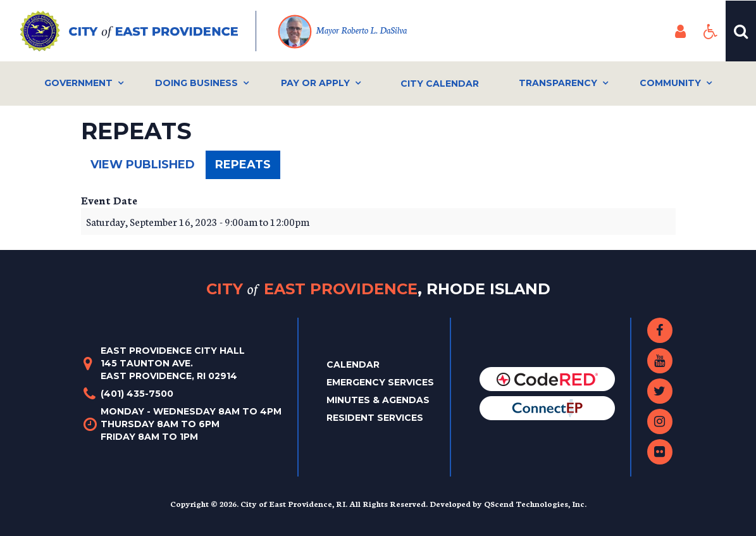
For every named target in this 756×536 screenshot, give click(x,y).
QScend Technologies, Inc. (535, 503)
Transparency (558, 83)
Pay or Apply (315, 83)
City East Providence (378, 289)
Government (78, 83)
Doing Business (196, 83)
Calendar (353, 365)
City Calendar (440, 84)
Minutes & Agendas (378, 400)
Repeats (248, 168)
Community (670, 83)
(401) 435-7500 (137, 394)
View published (143, 165)
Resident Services (375, 418)
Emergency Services (380, 382)
